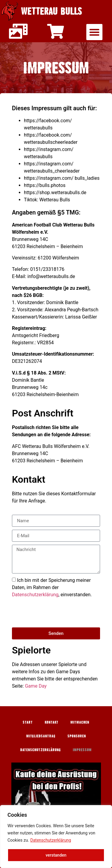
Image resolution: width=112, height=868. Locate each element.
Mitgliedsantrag (41, 736)
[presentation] (57, 613)
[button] (94, 32)
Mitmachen (80, 722)
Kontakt (52, 722)
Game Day (36, 686)
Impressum (82, 750)
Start (28, 722)
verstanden (56, 855)
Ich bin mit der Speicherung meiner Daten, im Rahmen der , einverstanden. (52, 587)
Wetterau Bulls (52, 11)
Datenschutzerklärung (51, 840)
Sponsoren (77, 736)
